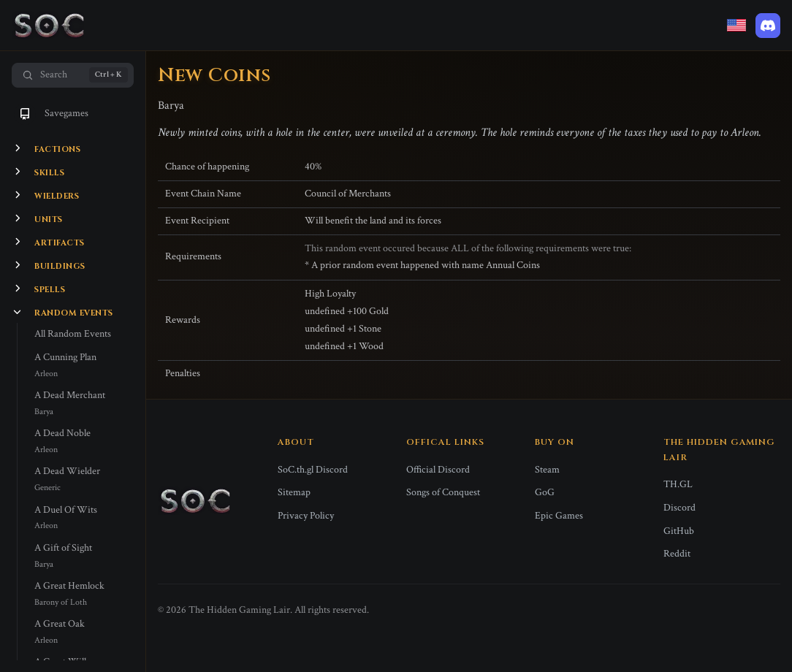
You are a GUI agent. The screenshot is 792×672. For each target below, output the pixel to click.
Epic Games (559, 516)
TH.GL (678, 484)
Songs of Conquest (443, 492)
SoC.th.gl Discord (313, 470)
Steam (547, 470)
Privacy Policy (306, 516)
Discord (679, 508)
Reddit (677, 554)
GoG (545, 492)
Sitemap (294, 492)
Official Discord (438, 470)
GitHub (679, 531)
